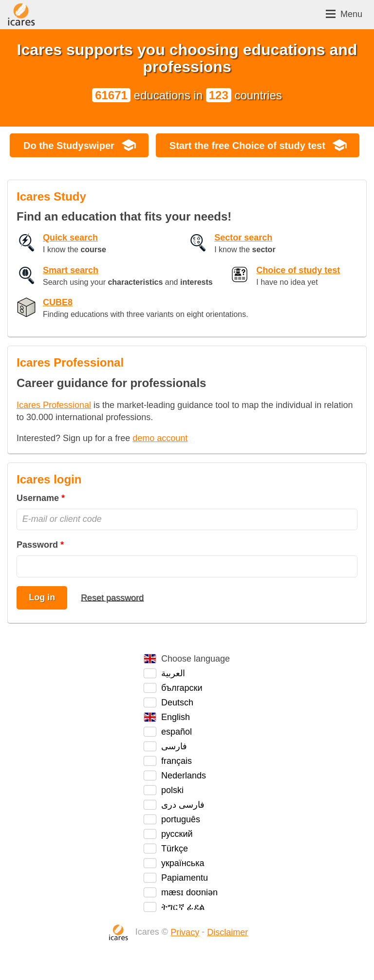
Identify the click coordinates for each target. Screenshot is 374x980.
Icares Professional (54, 405)
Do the (69, 146)
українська (183, 863)
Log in (42, 597)
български (182, 688)
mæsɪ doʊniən (189, 892)
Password (37, 545)
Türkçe (175, 849)
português (181, 819)
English (176, 717)
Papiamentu (185, 878)
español (177, 732)
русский (177, 834)
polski (172, 790)
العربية (173, 673)
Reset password (112, 597)
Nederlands (184, 776)
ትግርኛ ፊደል (183, 907)
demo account (160, 438)
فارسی (174, 746)
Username (38, 498)
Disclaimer (227, 932)
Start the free (247, 146)
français (177, 761)
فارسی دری (183, 805)
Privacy (185, 932)
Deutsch (177, 703)
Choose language (196, 659)
